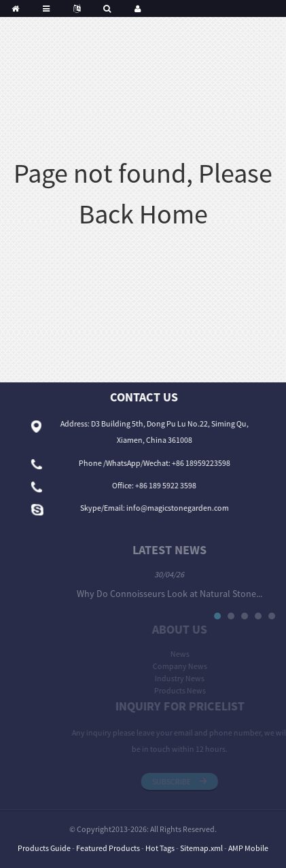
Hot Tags (160, 848)
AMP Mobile (248, 848)
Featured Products (108, 848)
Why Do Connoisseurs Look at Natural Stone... (182, 594)
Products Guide (44, 848)
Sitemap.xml (201, 848)
